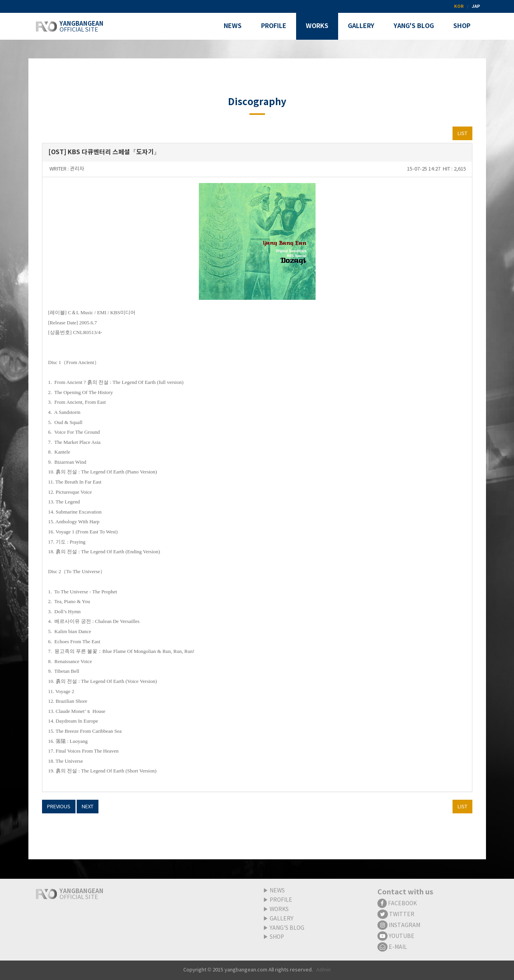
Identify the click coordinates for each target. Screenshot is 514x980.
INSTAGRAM (399, 925)
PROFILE (281, 900)
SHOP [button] (462, 26)
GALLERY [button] (361, 26)
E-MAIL (392, 947)
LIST (462, 134)
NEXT (88, 807)
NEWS (277, 891)
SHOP (277, 937)
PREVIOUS (59, 807)
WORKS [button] (317, 26)
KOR (459, 6)
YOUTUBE (396, 936)
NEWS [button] (233, 26)
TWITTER (396, 915)
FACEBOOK (397, 904)
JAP (476, 6)
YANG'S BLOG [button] (414, 26)
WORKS (279, 910)
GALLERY (282, 919)
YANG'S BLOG (287, 928)
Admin (324, 970)
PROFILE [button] (274, 26)
